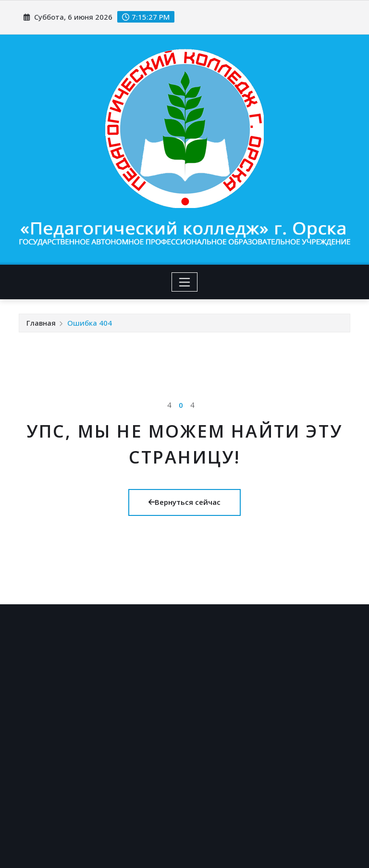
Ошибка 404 (90, 323)
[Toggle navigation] (185, 282)
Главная (41, 323)
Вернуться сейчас (184, 502)
